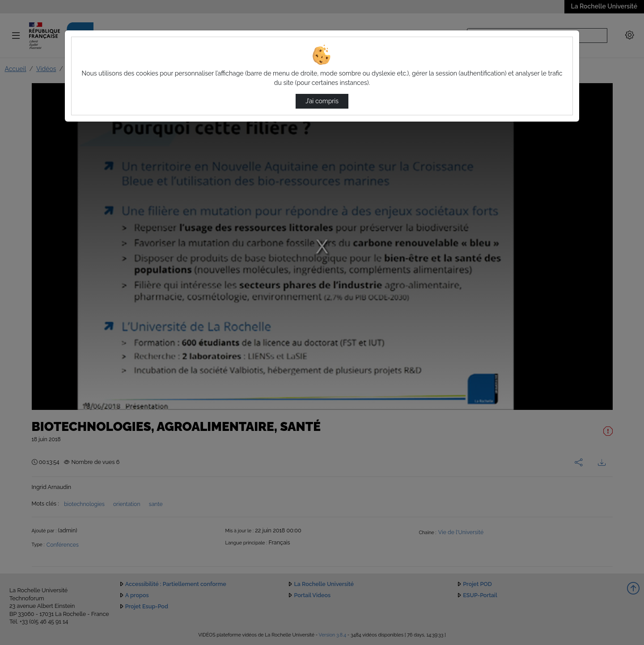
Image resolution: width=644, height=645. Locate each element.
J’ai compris (322, 101)
